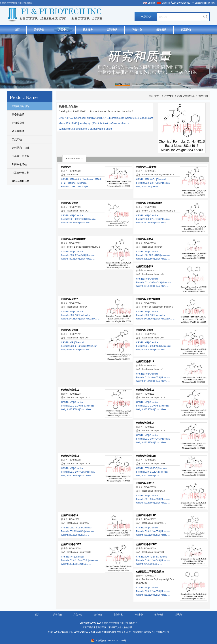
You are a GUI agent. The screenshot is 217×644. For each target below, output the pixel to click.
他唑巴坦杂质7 (69, 299)
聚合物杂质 (18, 114)
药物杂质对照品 (21, 106)
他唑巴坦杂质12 (70, 390)
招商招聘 (161, 30)
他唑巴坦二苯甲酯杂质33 (150, 572)
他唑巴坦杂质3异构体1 (74, 239)
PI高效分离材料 (21, 173)
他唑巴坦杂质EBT (146, 456)
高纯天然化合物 (21, 181)
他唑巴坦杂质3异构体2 (149, 203)
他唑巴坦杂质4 (144, 239)
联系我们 (186, 30)
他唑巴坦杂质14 (145, 423)
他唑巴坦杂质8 (69, 330)
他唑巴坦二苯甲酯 (146, 167)
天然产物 (17, 139)
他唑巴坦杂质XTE (71, 544)
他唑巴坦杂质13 (145, 390)
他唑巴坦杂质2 (69, 203)
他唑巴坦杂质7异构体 (148, 299)
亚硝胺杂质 (18, 123)
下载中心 (137, 30)
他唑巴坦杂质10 (145, 483)
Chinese (166, 3)
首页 (17, 30)
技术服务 (88, 30)
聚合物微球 (18, 131)
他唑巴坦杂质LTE (146, 515)
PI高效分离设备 (21, 156)
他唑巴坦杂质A (70, 515)
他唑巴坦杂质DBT (146, 544)
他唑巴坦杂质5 (144, 266)
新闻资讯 (112, 30)
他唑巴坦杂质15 (70, 456)
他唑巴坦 (66, 167)
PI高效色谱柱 (19, 164)
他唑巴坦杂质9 (144, 330)
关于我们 (39, 30)
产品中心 (63, 30)
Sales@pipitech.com (205, 3)
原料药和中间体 (21, 148)
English (151, 3)
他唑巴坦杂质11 (145, 361)
